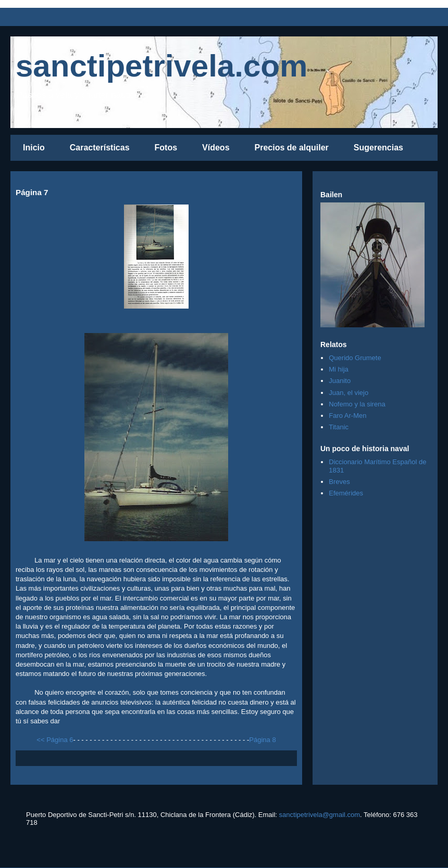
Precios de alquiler (292, 148)
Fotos (166, 148)
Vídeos (216, 148)
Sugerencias (378, 148)
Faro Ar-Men (347, 416)
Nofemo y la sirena (357, 404)
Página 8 (262, 740)
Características (100, 148)
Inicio (34, 148)
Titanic (339, 427)
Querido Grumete (355, 358)
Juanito (340, 381)
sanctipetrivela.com (161, 66)
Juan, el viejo (349, 393)
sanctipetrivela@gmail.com (320, 815)
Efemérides (346, 493)
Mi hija (339, 369)
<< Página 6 (55, 740)
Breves (339, 482)
